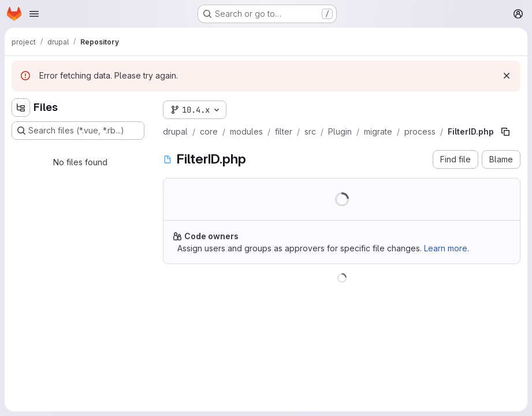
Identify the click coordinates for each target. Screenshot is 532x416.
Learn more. (447, 248)
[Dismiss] (507, 76)
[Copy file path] (505, 132)
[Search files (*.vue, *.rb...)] (78, 131)
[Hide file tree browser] (21, 107)
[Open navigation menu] (34, 14)
